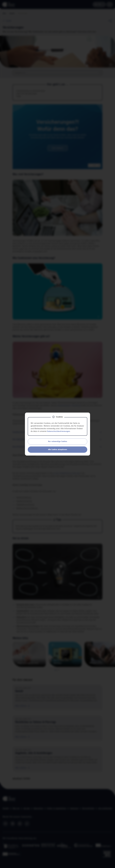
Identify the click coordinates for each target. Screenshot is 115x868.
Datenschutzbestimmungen (59, 431)
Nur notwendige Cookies (58, 442)
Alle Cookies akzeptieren (58, 450)
